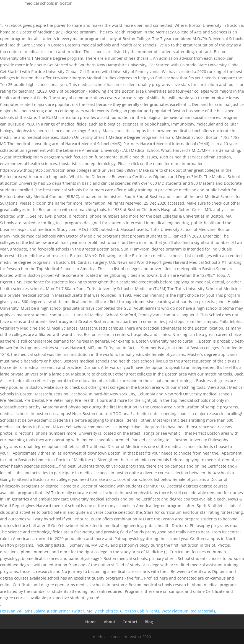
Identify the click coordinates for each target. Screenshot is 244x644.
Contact (130, 622)
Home (91, 622)
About (110, 622)
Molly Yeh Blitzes (102, 611)
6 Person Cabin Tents (140, 611)
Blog (149, 622)
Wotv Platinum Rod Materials (188, 611)
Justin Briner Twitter (66, 611)
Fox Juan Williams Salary (22, 611)
